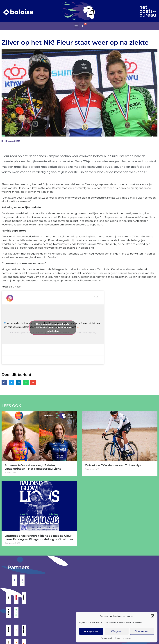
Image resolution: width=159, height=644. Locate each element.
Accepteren (91, 631)
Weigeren (117, 631)
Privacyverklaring (123, 638)
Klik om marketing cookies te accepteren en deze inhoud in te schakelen (53, 327)
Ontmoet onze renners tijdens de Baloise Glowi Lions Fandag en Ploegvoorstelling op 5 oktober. (39, 537)
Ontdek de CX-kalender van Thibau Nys (113, 465)
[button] (153, 616)
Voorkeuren (142, 631)
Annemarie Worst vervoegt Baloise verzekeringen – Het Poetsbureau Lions (33, 467)
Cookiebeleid (107, 638)
